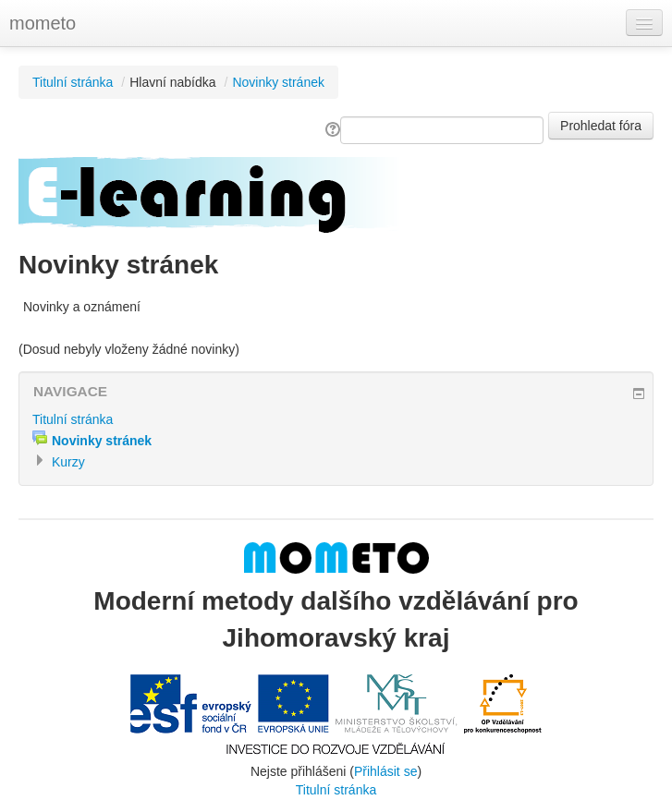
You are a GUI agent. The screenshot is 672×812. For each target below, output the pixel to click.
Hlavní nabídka (172, 82)
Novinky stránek (278, 82)
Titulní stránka (73, 82)
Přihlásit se (385, 771)
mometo (43, 23)
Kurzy (68, 462)
